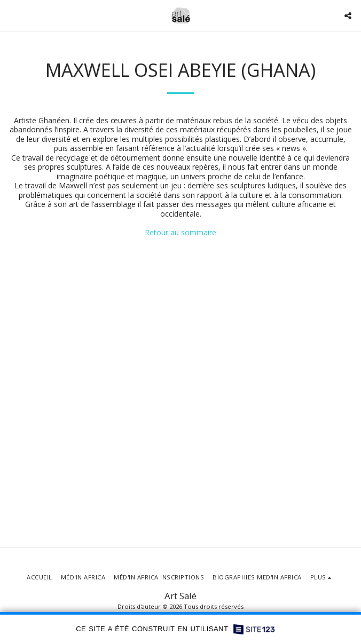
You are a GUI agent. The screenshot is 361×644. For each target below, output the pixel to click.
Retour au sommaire (180, 232)
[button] (12, 15)
